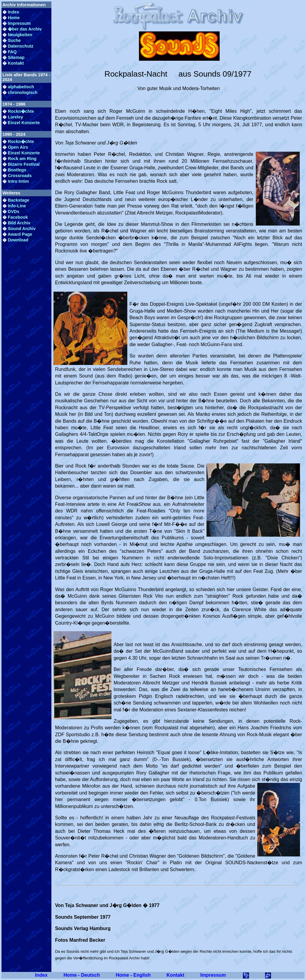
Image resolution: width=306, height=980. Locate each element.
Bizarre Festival (24, 164)
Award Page (20, 234)
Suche (14, 40)
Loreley (15, 117)
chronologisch (23, 92)
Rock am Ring (22, 159)
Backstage (19, 200)
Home (14, 18)
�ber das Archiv (25, 29)
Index (13, 12)
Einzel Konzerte (24, 123)
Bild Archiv (19, 223)
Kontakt (16, 63)
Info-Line (17, 206)
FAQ (12, 52)
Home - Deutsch (82, 975)
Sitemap (16, 57)
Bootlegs (17, 170)
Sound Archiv (22, 229)
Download (18, 240)
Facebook (18, 217)
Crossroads (20, 176)
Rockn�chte (21, 111)
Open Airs (18, 147)
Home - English (133, 975)
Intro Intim (18, 181)
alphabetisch (21, 87)
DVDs (13, 211)
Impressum (19, 23)
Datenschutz (21, 46)
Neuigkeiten (20, 35)
